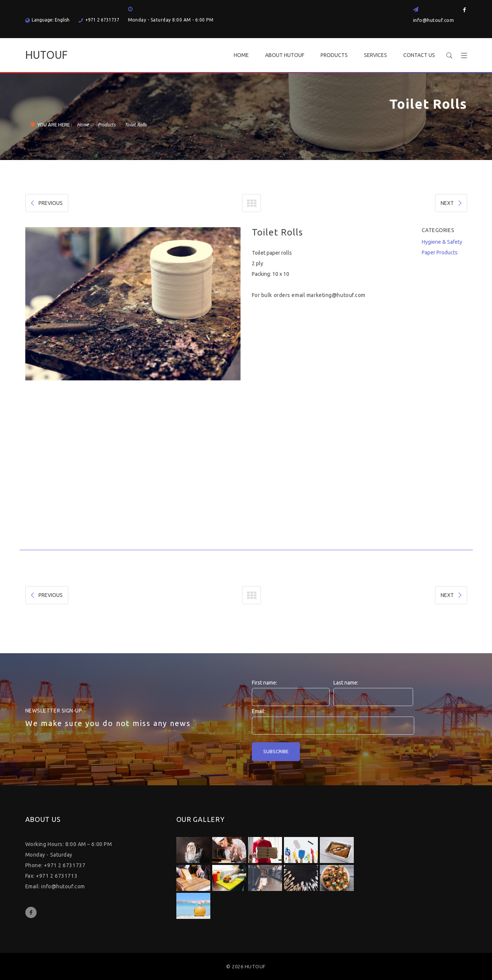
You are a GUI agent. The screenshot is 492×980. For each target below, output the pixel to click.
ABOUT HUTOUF (285, 55)
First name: (265, 683)
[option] (133, 304)
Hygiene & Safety (442, 242)
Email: (259, 711)
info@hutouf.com (434, 20)
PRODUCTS (334, 55)
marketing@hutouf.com (336, 295)
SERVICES (376, 55)
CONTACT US (419, 55)
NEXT (452, 203)
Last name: (346, 683)
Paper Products (440, 252)
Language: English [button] (47, 20)
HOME (241, 55)
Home (83, 125)
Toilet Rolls (136, 125)
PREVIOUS (46, 203)
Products (107, 125)
